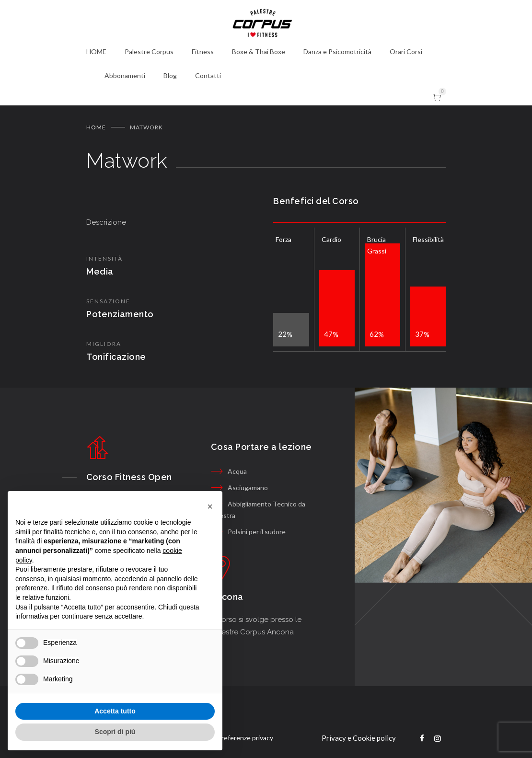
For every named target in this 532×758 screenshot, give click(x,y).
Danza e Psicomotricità (337, 52)
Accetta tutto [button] (115, 711)
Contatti (208, 75)
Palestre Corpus (149, 52)
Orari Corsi (406, 52)
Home (96, 127)
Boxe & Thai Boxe (259, 52)
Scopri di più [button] (115, 732)
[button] (210, 506)
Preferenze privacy (245, 738)
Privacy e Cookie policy (359, 738)
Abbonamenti (125, 75)
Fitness (203, 52)
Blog (170, 75)
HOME (96, 52)
